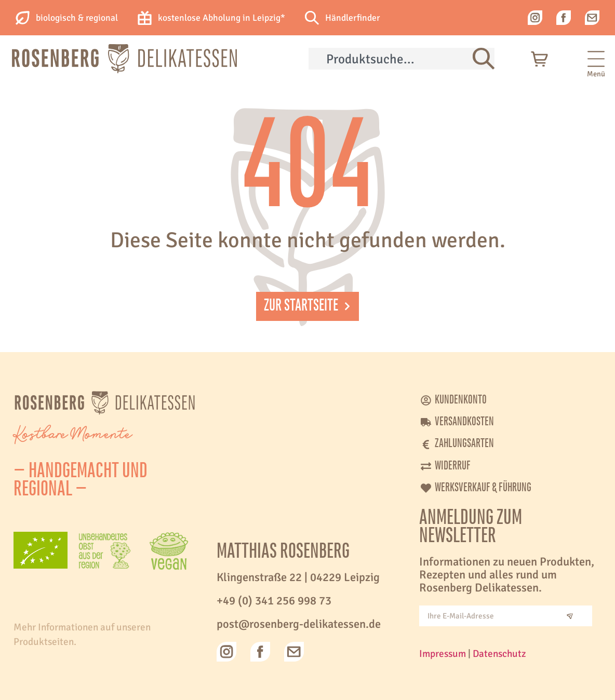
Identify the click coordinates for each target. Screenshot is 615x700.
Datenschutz (499, 654)
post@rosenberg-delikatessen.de (299, 624)
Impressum (443, 654)
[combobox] (391, 59)
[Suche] (484, 59)
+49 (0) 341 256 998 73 (274, 601)
